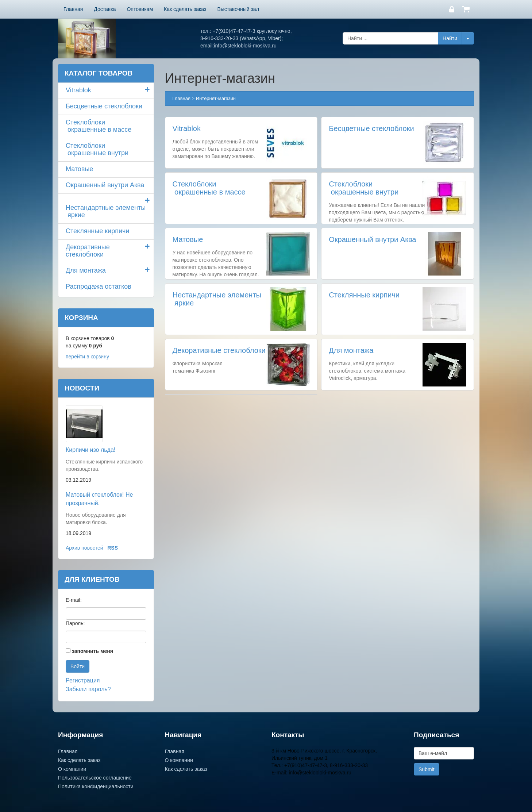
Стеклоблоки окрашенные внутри (364, 188)
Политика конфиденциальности (96, 786)
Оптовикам (140, 9)
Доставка (105, 9)
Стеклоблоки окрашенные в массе (209, 188)
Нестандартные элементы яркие (106, 211)
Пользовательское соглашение (95, 778)
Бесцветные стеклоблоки (371, 128)
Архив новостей (84, 548)
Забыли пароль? (88, 689)
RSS (113, 548)
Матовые (188, 239)
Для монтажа (351, 350)
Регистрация (83, 680)
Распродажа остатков (99, 286)
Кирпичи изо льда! (90, 450)
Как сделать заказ (185, 9)
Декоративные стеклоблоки (219, 350)
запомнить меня (92, 651)
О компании (72, 769)
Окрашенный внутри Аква (372, 239)
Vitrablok (187, 128)
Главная (73, 9)
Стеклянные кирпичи (364, 295)
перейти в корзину (87, 357)
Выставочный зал (238, 9)
